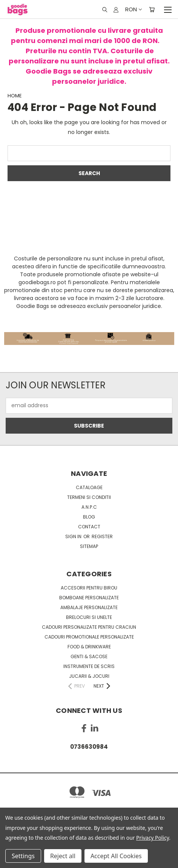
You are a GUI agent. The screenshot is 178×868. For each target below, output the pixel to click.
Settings (23, 856)
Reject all (63, 856)
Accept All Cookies (116, 856)
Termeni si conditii (89, 497)
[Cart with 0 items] (152, 9)
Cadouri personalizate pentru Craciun (89, 627)
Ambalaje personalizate (89, 607)
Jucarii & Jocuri (89, 676)
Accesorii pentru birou (89, 588)
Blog (89, 517)
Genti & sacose (89, 656)
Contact (89, 527)
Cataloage (89, 487)
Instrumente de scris (89, 666)
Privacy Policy (153, 838)
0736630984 (89, 747)
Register (102, 536)
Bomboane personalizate (89, 598)
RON (133, 9)
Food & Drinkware (89, 647)
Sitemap (89, 546)
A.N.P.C (89, 507)
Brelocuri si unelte (89, 617)
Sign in (74, 536)
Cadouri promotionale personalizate (89, 637)
